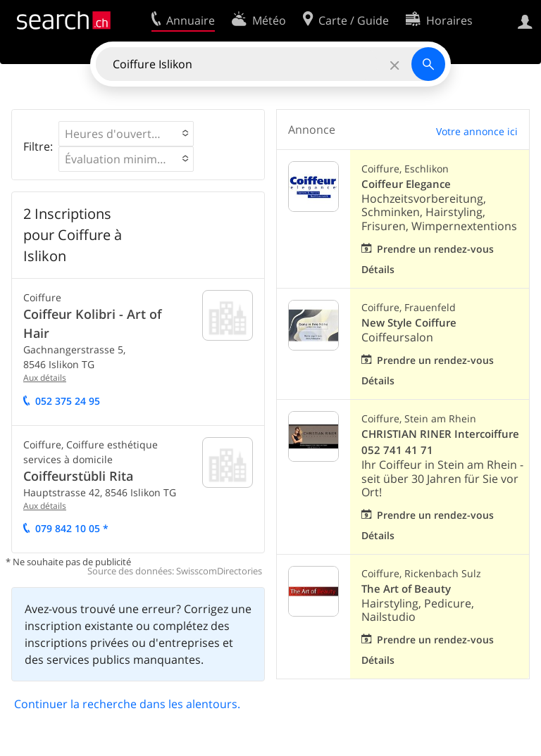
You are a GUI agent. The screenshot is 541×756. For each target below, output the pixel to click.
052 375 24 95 (68, 401)
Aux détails (45, 378)
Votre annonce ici (477, 131)
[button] (126, 134)
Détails (378, 269)
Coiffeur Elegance (406, 184)
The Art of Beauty (406, 589)
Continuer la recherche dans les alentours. (127, 704)
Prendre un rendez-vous (435, 249)
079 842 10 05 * (72, 528)
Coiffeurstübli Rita (78, 476)
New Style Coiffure (409, 323)
